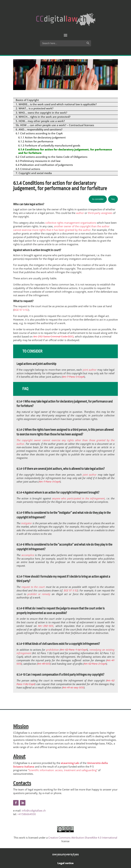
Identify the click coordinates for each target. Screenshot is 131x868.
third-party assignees (100, 213)
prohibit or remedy (39, 594)
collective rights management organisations (71, 223)
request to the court (33, 587)
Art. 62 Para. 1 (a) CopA (74, 650)
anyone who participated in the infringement (78, 498)
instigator (27, 523)
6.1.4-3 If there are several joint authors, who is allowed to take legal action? (61, 469)
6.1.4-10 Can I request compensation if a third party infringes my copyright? (60, 675)
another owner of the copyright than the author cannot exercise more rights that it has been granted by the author (61, 228)
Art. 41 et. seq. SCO (73, 687)
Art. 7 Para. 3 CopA (73, 377)
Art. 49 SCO (44, 664)
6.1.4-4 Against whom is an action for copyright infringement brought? (58, 493)
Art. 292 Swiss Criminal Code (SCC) (53, 336)
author (80, 213)
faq (113, 199)
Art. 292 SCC (46, 626)
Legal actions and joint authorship (36, 364)
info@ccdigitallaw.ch (34, 810)
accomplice (28, 555)
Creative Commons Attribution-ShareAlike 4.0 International (83, 838)
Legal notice (65, 863)
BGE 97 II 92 (21, 310)
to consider (98, 199)
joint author (90, 370)
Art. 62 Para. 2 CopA (95, 664)
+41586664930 (27, 814)
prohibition (52, 650)
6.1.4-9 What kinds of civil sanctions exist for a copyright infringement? (58, 644)
